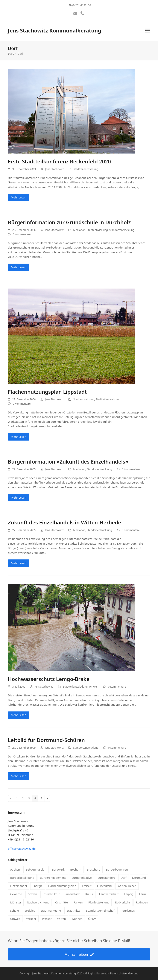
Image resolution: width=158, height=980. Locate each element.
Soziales (30, 911)
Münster (16, 902)
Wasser (47, 919)
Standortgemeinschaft (101, 911)
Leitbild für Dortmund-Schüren (46, 740)
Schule (15, 911)
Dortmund (139, 878)
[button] (148, 31)
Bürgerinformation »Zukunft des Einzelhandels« (68, 462)
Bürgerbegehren (117, 869)
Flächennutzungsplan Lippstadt (47, 392)
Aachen (15, 869)
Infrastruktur (51, 894)
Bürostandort (106, 878)
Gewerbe (16, 894)
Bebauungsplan (36, 869)
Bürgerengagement (53, 878)
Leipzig (129, 894)
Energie (38, 886)
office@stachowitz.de (22, 849)
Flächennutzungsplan (62, 886)
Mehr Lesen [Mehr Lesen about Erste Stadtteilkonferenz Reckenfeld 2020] (19, 197)
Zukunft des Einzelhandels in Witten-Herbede (65, 522)
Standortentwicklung (122, 230)
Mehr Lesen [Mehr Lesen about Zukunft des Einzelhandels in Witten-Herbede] (19, 563)
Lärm (143, 894)
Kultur (89, 894)
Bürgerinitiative (82, 878)
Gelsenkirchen (127, 886)
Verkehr (31, 919)
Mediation (79, 230)
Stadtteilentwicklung (86, 169)
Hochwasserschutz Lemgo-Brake (49, 679)
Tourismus (128, 911)
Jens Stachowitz (55, 169)
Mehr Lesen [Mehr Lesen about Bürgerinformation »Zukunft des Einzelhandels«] (19, 498)
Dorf (124, 878)
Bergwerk (58, 869)
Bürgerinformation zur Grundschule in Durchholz (69, 222)
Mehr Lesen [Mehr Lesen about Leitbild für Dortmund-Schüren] (19, 776)
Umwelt (94, 687)
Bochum (76, 869)
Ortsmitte (62, 902)
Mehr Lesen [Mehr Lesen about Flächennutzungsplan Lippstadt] (19, 437)
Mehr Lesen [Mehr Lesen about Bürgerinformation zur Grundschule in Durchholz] (19, 267)
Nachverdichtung (38, 902)
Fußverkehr (105, 886)
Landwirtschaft (109, 894)
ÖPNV (92, 919)
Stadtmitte (74, 911)
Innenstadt (72, 894)
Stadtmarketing (51, 911)
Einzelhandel (19, 886)
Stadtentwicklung (97, 230)
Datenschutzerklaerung (124, 973)
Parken (78, 902)
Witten (62, 919)
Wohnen (77, 919)
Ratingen (142, 902)
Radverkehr (123, 902)
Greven (32, 894)
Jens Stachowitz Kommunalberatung (55, 30)
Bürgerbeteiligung (22, 878)
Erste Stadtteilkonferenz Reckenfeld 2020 (59, 161)
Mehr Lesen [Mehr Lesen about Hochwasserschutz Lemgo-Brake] (19, 715)
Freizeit (87, 886)
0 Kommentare (22, 234)
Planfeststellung (99, 902)
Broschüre (94, 869)
